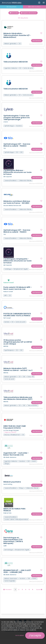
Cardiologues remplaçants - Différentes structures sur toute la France (18, 262)
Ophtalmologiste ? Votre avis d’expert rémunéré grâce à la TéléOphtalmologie (17, 118)
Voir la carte (14, 13)
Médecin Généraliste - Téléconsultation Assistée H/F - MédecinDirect (17, 35)
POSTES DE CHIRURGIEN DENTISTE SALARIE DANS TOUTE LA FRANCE (17, 318)
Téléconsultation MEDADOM (16, 62)
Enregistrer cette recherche (29, 13)
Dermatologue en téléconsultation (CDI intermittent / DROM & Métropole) (13, 545)
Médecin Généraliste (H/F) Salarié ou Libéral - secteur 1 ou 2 (18, 373)
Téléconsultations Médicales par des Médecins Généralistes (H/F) (18, 402)
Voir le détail (19, 635)
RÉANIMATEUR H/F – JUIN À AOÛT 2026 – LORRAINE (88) (17, 576)
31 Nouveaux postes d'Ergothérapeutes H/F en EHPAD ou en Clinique (18, 346)
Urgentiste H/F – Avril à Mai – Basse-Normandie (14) (16, 458)
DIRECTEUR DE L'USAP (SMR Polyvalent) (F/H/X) (15, 431)
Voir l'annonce (37, 41)
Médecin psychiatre (12, 486)
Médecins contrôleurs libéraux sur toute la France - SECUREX (17, 203)
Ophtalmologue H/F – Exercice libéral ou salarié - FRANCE (17, 146)
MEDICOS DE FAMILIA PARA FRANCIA (15, 514)
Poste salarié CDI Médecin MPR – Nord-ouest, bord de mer (18, 292)
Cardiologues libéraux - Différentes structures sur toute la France (18, 173)
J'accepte (35, 635)
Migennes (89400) (11, 437)
